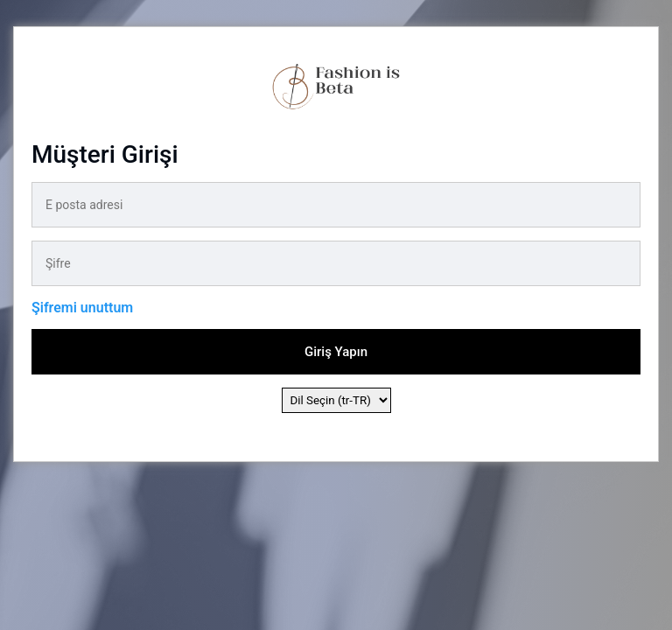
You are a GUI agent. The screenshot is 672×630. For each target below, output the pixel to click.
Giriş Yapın (336, 352)
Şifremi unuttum (82, 308)
